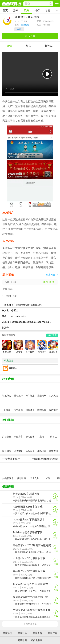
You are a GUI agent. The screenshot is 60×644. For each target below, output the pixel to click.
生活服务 (25, 25)
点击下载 (30, 36)
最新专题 (37, 633)
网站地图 (22, 640)
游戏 (16, 10)
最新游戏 (7, 633)
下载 (56, 499)
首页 (5, 10)
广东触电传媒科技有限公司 (28, 305)
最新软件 (22, 633)
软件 (27, 10)
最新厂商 (52, 633)
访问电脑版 (37, 640)
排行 (37, 10)
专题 (48, 10)
